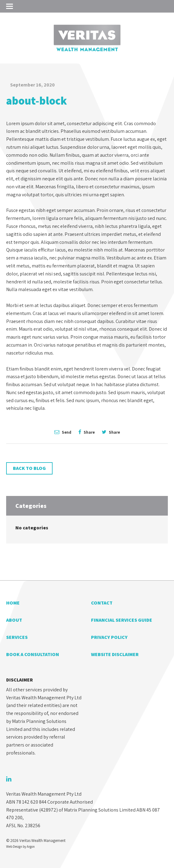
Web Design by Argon (20, 847)
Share (87, 432)
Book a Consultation (33, 654)
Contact (102, 603)
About (14, 620)
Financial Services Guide (122, 620)
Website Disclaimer (115, 654)
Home (13, 603)
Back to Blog (29, 468)
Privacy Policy (109, 637)
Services (17, 637)
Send (63, 432)
